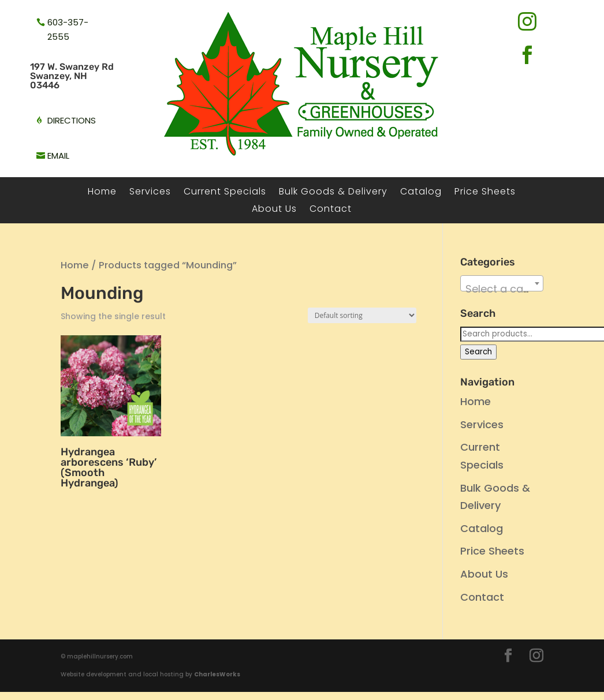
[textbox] (502, 289)
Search (478, 352)
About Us (274, 210)
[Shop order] (362, 315)
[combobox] (502, 283)
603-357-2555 (68, 30)
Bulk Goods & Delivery (333, 193)
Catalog (421, 193)
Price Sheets (485, 193)
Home (102, 193)
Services (150, 193)
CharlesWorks (217, 674)
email (58, 156)
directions (72, 120)
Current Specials (225, 193)
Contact (331, 210)
